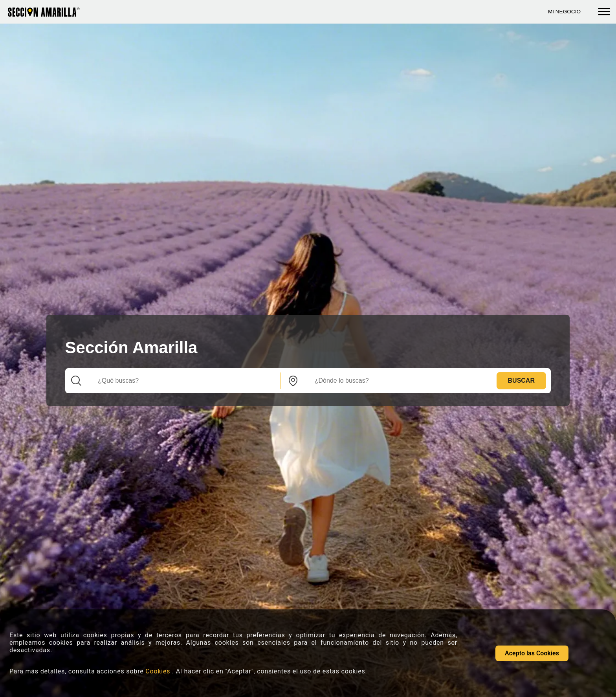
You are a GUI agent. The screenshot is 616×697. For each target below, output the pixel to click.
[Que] (181, 381)
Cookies (159, 671)
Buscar (521, 381)
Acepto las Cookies (532, 653)
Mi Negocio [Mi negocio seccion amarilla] (564, 12)
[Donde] (398, 381)
